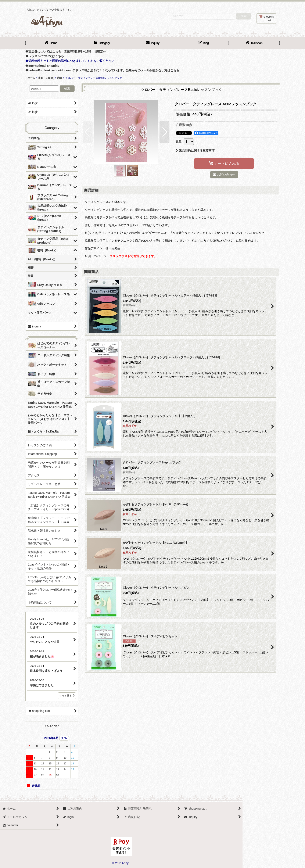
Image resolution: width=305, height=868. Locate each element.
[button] (88, 132)
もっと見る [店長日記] (67, 696)
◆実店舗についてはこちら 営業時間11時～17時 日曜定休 (66, 51)
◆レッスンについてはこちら (45, 56)
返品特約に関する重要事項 (195, 151)
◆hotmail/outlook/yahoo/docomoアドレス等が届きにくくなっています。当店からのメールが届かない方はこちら (102, 70)
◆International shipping (42, 66)
